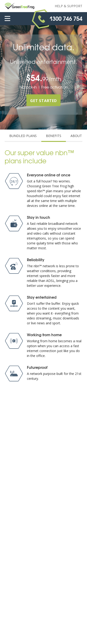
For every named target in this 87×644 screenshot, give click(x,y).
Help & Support (69, 6)
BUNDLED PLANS (23, 136)
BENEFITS (54, 136)
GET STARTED (43, 101)
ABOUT (76, 136)
